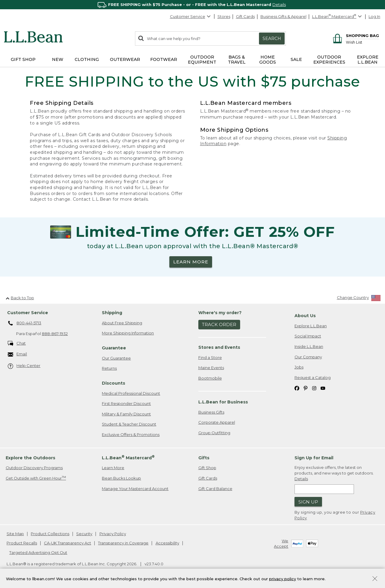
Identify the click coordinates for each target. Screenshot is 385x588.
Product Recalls (22, 543)
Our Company (308, 357)
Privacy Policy (113, 534)
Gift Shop (207, 468)
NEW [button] (58, 59)
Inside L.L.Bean (309, 346)
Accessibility (167, 543)
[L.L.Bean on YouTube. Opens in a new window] (323, 388)
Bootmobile (210, 378)
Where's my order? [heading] (220, 313)
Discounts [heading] (113, 383)
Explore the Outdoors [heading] (30, 458)
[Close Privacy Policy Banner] (375, 579)
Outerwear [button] (125, 59)
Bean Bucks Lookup (121, 478)
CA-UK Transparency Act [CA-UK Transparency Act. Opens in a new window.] (68, 543)
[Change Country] (359, 299)
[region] (192, 5)
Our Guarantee (116, 358)
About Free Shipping (122, 323)
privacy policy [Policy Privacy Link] (283, 578)
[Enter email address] (324, 489)
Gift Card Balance (215, 489)
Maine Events (211, 368)
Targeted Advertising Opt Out (38, 552)
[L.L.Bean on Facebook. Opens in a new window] (297, 388)
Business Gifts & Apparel (283, 16)
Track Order (219, 324)
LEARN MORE (191, 262)
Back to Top (20, 298)
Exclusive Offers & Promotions (131, 435)
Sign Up (308, 502)
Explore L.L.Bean (311, 326)
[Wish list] (362, 42)
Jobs (299, 367)
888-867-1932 (55, 334)
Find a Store (210, 357)
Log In (374, 16)
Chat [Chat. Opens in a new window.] (17, 344)
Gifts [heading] (204, 458)
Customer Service (191, 16)
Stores (224, 16)
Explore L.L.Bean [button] (368, 60)
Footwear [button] (164, 59)
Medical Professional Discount (131, 393)
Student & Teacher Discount (129, 424)
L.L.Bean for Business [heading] (223, 402)
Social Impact (308, 336)
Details (279, 4)
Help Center (24, 366)
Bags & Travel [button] (237, 60)
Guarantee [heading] (114, 348)
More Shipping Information (128, 333)
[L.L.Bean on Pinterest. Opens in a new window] (306, 388)
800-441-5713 (25, 323)
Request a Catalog (313, 377)
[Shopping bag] (355, 35)
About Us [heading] (305, 316)
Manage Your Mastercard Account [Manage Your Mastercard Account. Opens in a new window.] (135, 489)
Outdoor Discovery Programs (34, 468)
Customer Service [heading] (28, 313)
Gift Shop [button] (23, 59)
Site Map (15, 534)
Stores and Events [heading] (219, 347)
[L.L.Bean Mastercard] (338, 17)
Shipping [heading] (112, 313)
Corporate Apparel (217, 422)
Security (84, 534)
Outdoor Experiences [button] (329, 60)
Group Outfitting (214, 433)
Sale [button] (296, 59)
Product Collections (50, 534)
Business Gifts (211, 412)
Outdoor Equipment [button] (202, 60)
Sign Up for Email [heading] (314, 458)
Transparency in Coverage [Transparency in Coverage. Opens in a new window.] (123, 543)
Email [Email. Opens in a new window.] (17, 354)
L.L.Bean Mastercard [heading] (128, 457)
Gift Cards (245, 16)
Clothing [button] (87, 59)
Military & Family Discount (126, 414)
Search (272, 39)
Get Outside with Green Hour (36, 478)
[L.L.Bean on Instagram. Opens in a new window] (314, 388)
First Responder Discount (126, 403)
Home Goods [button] (268, 60)
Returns (109, 368)
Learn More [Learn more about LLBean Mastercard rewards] (113, 468)
